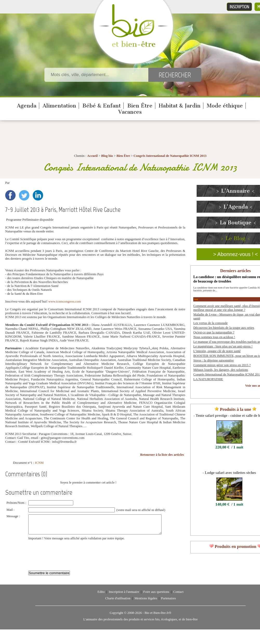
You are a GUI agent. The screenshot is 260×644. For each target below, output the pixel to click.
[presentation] (68, 556)
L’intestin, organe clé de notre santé (217, 351)
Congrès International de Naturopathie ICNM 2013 (170, 156)
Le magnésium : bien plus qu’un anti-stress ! (223, 346)
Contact (178, 596)
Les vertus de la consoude (210, 323)
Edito (101, 596)
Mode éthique (225, 106)
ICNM (39, 463)
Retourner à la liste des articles (162, 455)
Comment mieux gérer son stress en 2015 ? (222, 365)
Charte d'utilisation (118, 602)
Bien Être (140, 106)
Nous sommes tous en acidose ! (214, 337)
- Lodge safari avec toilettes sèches (229, 473)
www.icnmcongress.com (65, 301)
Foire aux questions (156, 596)
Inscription (239, 7)
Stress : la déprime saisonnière (214, 360)
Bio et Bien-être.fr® (158, 617)
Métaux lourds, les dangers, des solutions (221, 370)
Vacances (130, 112)
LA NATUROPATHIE (208, 379)
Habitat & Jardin (180, 106)
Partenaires (168, 602)
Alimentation (59, 106)
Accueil (92, 156)
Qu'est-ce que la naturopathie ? (214, 332)
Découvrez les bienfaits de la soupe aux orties (224, 328)
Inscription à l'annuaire (124, 596)
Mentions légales (146, 602)
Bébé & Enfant (102, 106)
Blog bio (107, 156)
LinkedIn (38, 195)
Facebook (10, 195)
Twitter (24, 195)
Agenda (27, 106)
